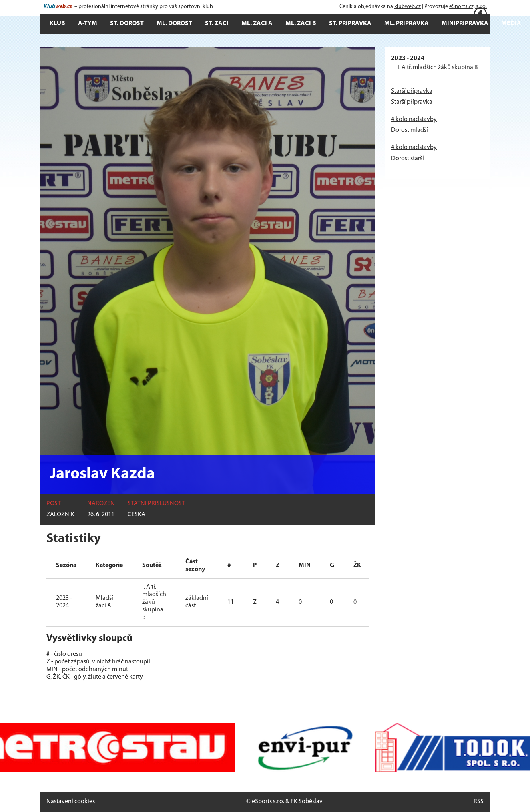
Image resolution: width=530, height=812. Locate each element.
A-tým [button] (88, 24)
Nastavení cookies (71, 802)
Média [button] (511, 24)
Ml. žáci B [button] (301, 24)
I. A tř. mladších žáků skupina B (438, 68)
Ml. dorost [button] (174, 24)
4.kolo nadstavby (414, 119)
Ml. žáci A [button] (257, 24)
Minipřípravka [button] (465, 24)
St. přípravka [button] (350, 24)
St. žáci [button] (217, 24)
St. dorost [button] (127, 24)
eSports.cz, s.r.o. (468, 7)
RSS (479, 802)
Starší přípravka (412, 91)
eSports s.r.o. (268, 802)
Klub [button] (57, 24)
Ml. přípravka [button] (407, 24)
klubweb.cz (408, 7)
